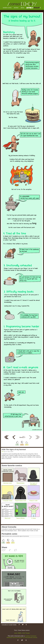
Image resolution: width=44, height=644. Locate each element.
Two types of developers (34, 483)
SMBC (20, 633)
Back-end (8, 517)
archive (16, 8)
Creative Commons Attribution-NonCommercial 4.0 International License (22, 637)
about (22, 8)
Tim (3, 452)
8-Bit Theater (26, 633)
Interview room (8, 482)
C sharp (34, 517)
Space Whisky (21, 517)
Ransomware (21, 482)
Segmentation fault (21, 500)
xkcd (16, 633)
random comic (7, 8)
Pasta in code (34, 500)
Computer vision (8, 500)
